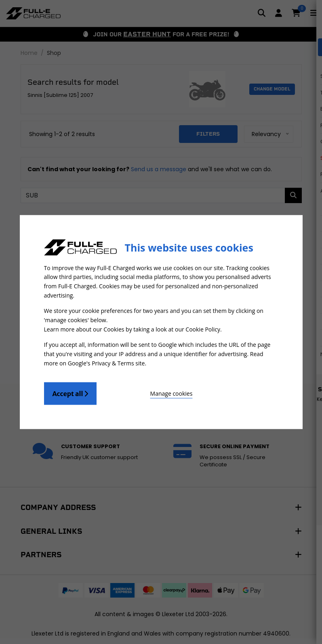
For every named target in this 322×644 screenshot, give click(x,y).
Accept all (71, 392)
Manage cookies (142, 391)
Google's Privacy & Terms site (106, 362)
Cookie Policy (203, 329)
